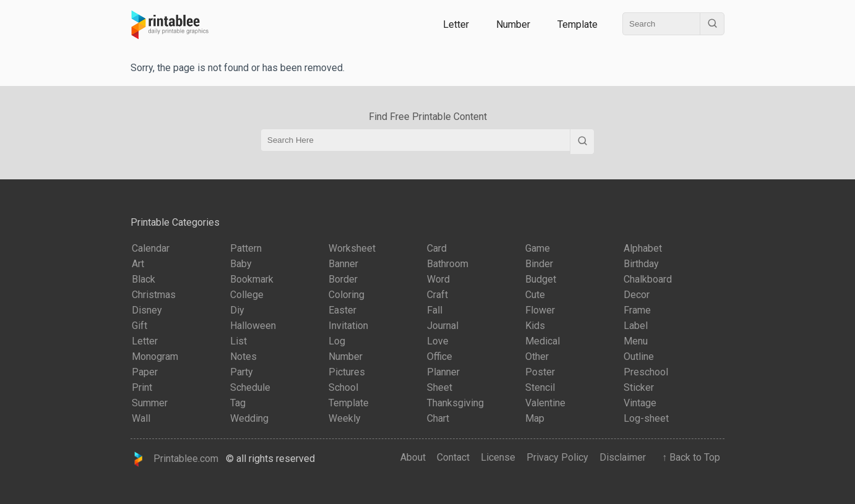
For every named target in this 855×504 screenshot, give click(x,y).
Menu (636, 341)
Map (535, 418)
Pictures (347, 372)
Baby (241, 264)
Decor (637, 295)
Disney (147, 310)
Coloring (346, 295)
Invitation (348, 326)
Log (337, 341)
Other (537, 357)
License (498, 457)
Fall (435, 310)
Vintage (640, 403)
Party (242, 372)
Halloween (253, 326)
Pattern (246, 248)
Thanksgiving (455, 403)
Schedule (250, 387)
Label (636, 326)
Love (438, 341)
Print (142, 387)
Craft (437, 295)
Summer (150, 403)
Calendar (151, 248)
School (343, 387)
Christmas (154, 295)
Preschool (646, 372)
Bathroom (448, 264)
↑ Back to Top (689, 457)
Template (578, 24)
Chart (438, 418)
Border (343, 279)
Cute (535, 295)
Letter (456, 24)
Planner (443, 372)
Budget (541, 279)
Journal (443, 326)
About (413, 457)
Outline (639, 357)
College (247, 295)
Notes (243, 357)
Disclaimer (623, 457)
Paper (145, 372)
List (238, 341)
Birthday (641, 264)
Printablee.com (174, 459)
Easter (342, 310)
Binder (539, 264)
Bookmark (252, 279)
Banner (343, 264)
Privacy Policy (557, 457)
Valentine (545, 403)
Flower (540, 310)
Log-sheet (646, 418)
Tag (238, 403)
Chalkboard (648, 279)
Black (144, 279)
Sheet (440, 387)
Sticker (639, 387)
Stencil (540, 387)
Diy (237, 310)
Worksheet (352, 248)
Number (513, 24)
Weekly (345, 418)
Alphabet (643, 248)
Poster (540, 372)
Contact (453, 457)
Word (438, 279)
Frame (637, 310)
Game (538, 248)
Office (440, 357)
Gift (140, 326)
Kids (535, 326)
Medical (543, 341)
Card (437, 248)
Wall (141, 418)
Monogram (155, 357)
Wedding (249, 418)
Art (138, 264)
